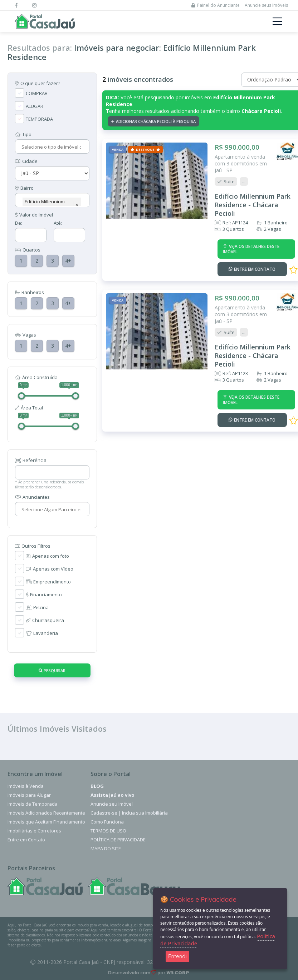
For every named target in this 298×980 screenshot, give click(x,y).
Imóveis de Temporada (33, 804)
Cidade (26, 161)
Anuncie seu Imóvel (112, 804)
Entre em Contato (26, 840)
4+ (68, 261)
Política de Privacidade (118, 840)
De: (19, 223)
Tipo (23, 134)
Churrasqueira (45, 620)
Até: (58, 223)
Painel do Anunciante (216, 5)
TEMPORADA (39, 119)
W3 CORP (178, 973)
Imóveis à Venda (26, 786)
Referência (31, 460)
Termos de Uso (108, 831)
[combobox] (51, 147)
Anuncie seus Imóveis (266, 5)
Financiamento (44, 595)
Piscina (37, 607)
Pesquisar (52, 670)
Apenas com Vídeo (50, 569)
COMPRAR (37, 93)
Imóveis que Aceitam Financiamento (46, 822)
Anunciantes (32, 497)
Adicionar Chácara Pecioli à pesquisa (153, 121)
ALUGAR (35, 106)
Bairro (24, 188)
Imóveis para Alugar (29, 795)
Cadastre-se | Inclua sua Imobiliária (129, 813)
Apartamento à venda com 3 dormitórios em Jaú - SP (240, 163)
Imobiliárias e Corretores (34, 831)
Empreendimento (48, 582)
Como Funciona (107, 822)
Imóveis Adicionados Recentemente (46, 813)
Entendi (177, 956)
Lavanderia (42, 633)
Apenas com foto (47, 556)
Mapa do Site (106, 849)
